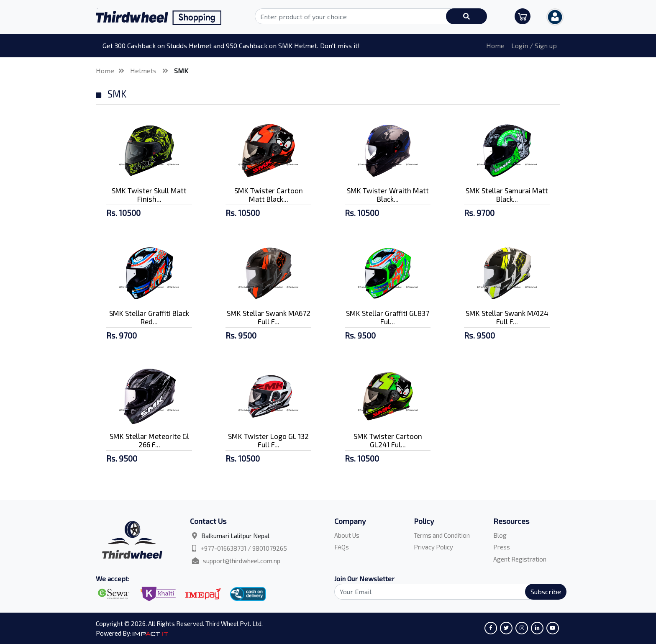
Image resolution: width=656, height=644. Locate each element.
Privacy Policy (433, 547)
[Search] (446, 592)
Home (495, 45)
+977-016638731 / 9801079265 (244, 548)
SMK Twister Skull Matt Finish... (149, 195)
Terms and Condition (442, 535)
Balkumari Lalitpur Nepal (235, 536)
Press (502, 547)
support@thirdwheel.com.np (242, 561)
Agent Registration (520, 559)
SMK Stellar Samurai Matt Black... (507, 195)
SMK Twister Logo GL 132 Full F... (268, 440)
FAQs (342, 547)
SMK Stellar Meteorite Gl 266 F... (149, 440)
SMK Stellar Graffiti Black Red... (149, 317)
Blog (500, 535)
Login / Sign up (534, 45)
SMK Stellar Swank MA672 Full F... (269, 317)
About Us (347, 535)
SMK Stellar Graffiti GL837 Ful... (388, 317)
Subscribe (546, 591)
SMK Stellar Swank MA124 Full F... (507, 317)
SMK (181, 71)
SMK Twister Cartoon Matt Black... (269, 195)
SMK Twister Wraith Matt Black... (388, 195)
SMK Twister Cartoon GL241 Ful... (388, 440)
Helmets (144, 71)
